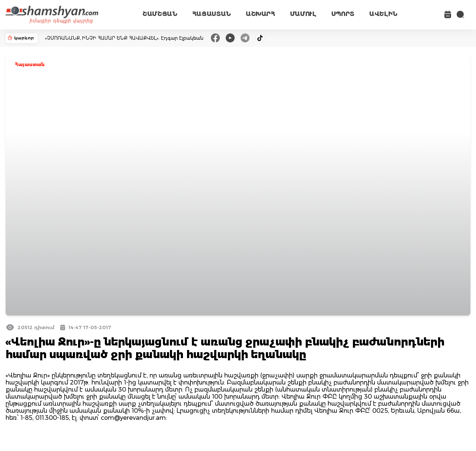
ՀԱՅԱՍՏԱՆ (212, 14)
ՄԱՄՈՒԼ (303, 14)
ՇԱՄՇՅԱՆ (160, 14)
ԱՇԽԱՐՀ (260, 14)
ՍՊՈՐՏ (343, 14)
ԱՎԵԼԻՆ (383, 14)
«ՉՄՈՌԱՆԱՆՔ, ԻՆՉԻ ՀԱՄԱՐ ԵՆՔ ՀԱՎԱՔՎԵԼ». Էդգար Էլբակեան (124, 38)
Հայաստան (30, 64)
